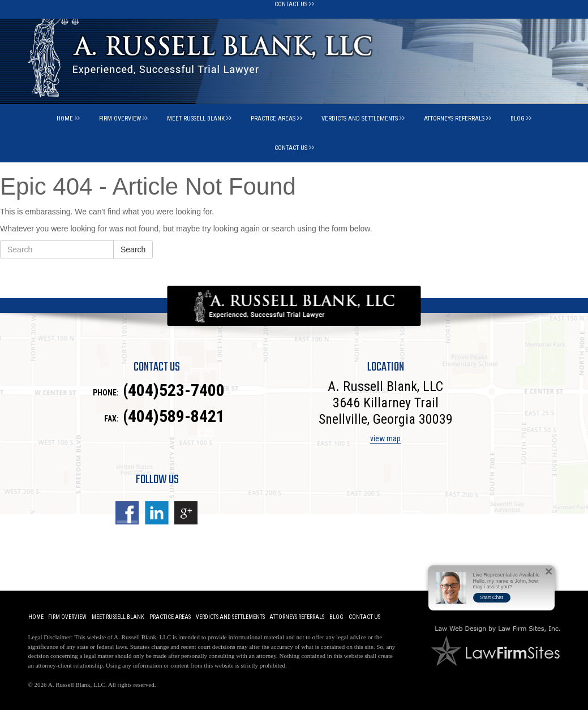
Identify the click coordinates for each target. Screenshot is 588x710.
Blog (518, 119)
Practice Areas (273, 119)
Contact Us (291, 148)
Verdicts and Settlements (360, 119)
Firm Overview (120, 119)
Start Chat (492, 597)
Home (65, 119)
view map (385, 438)
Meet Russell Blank (196, 119)
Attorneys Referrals (454, 119)
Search (133, 249)
